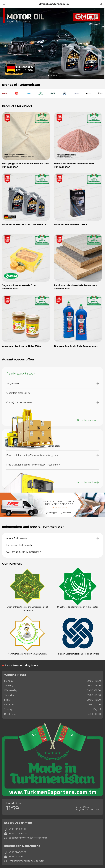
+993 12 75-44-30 (16, 834)
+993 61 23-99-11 (15, 829)
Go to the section (86, 420)
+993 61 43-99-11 (15, 852)
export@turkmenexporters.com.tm (26, 838)
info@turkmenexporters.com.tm (24, 861)
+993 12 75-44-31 (15, 857)
